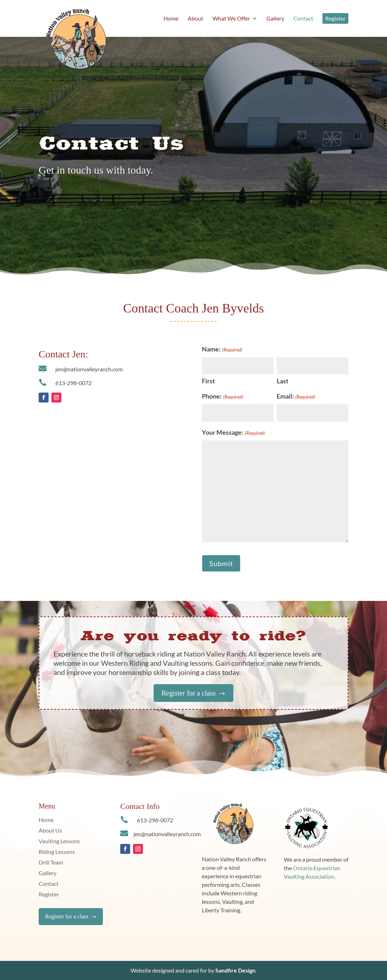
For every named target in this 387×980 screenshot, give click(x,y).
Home (46, 820)
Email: (296, 397)
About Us (50, 831)
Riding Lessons (57, 852)
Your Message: (233, 433)
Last (283, 381)
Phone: (222, 397)
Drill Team (51, 863)
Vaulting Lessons (59, 841)
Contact (49, 884)
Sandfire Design (235, 970)
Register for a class (193, 693)
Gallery (48, 873)
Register (49, 895)
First (208, 381)
